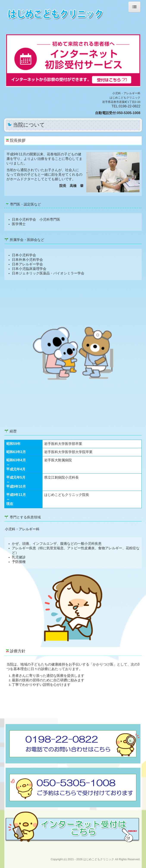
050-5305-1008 (129, 113)
